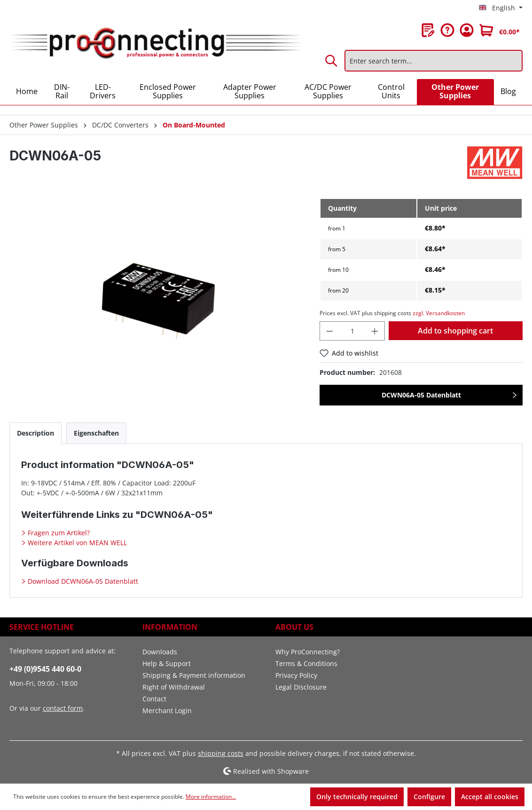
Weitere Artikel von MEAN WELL (76, 543)
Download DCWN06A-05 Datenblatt (82, 581)
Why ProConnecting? (308, 652)
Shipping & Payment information (194, 675)
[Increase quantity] (375, 331)
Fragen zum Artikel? (58, 533)
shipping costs (221, 753)
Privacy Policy (296, 675)
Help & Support (167, 663)
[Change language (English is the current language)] (501, 8)
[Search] (332, 61)
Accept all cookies (490, 797)
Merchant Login (167, 711)
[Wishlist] (428, 30)
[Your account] (467, 30)
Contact (154, 699)
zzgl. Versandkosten (439, 313)
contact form (63, 708)
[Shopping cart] (500, 30)
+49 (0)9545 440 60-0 (45, 669)
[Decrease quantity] (329, 331)
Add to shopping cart (455, 331)
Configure (429, 797)
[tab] (35, 433)
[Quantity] (352, 331)
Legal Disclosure (301, 687)
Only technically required (357, 797)
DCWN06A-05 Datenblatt (421, 395)
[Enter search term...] (434, 61)
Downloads (160, 652)
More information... (211, 797)
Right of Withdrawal (174, 687)
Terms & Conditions (306, 663)
